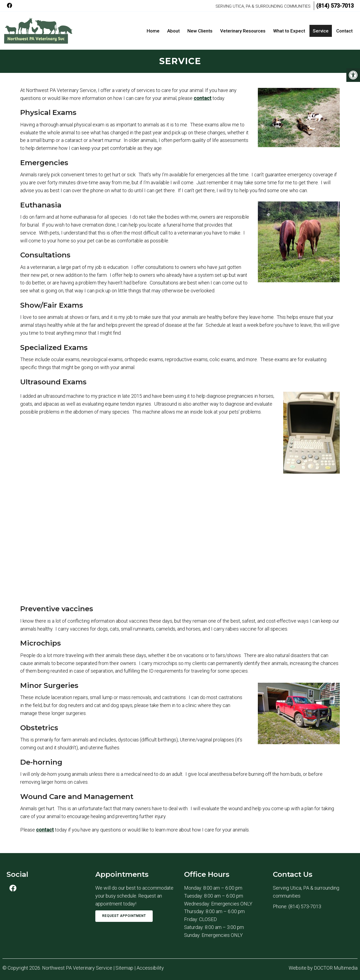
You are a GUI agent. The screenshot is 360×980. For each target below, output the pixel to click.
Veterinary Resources (243, 31)
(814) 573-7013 (335, 6)
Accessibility (150, 968)
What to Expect (289, 31)
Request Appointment (124, 916)
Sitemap (124, 968)
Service (321, 31)
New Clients (200, 31)
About (173, 31)
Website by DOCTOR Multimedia (323, 968)
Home (153, 31)
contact (203, 98)
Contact (344, 31)
